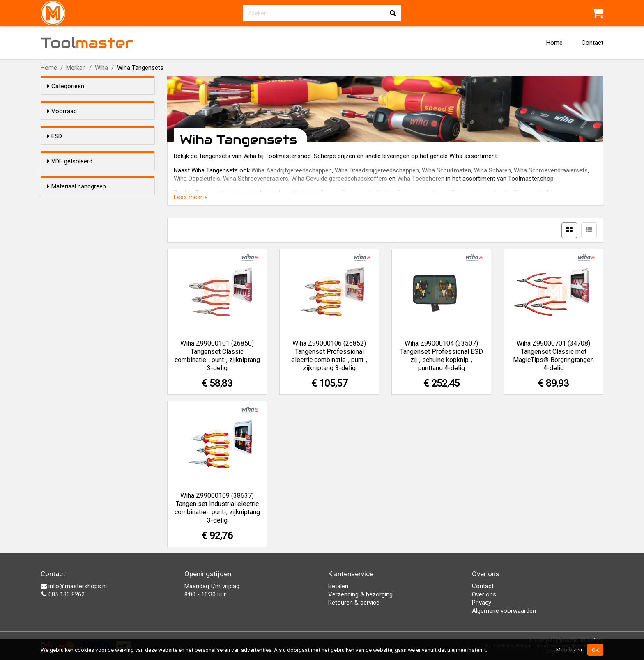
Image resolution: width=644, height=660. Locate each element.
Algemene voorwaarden (504, 611)
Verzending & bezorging (360, 594)
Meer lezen (569, 649)
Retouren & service (354, 603)
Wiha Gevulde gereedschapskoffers (339, 179)
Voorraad (62, 111)
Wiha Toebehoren (421, 179)
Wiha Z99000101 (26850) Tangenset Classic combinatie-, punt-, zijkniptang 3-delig (217, 356)
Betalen (338, 586)
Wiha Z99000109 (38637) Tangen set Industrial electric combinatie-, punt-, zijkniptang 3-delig (217, 508)
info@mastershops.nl (74, 586)
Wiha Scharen (492, 170)
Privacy (482, 603)
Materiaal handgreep (77, 252)
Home (554, 43)
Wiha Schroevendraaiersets (551, 170)
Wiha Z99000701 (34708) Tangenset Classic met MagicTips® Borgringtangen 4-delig (553, 356)
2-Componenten (86, 268)
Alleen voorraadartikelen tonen (101, 127)
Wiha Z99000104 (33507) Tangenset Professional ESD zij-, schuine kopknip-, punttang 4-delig (442, 356)
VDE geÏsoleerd (70, 202)
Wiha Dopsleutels (197, 179)
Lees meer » (190, 197)
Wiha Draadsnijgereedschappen (377, 170)
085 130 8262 (63, 594)
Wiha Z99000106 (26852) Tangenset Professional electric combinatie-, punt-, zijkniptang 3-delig (329, 356)
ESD (55, 151)
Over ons (484, 594)
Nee (69, 177)
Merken (76, 68)
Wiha (101, 68)
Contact (592, 43)
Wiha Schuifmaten (446, 170)
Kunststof (77, 278)
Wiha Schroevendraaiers (256, 179)
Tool (87, 43)
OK (595, 650)
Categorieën (66, 86)
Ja (67, 167)
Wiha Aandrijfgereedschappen (292, 170)
